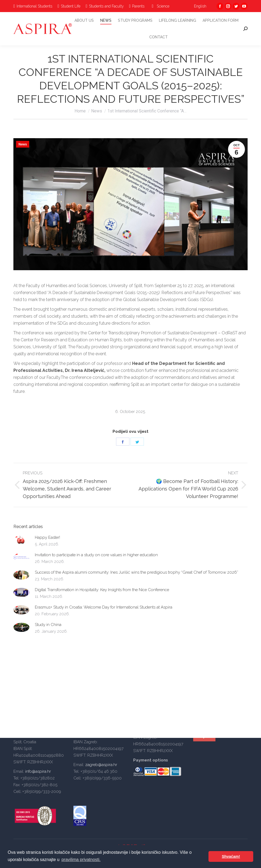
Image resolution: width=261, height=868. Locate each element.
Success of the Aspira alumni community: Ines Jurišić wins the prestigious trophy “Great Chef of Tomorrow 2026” (137, 572)
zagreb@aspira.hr (101, 765)
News (23, 144)
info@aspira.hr (38, 771)
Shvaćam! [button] (231, 856)
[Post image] (21, 540)
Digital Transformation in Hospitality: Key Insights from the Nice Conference (102, 590)
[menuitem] (33, 6)
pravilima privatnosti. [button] (81, 860)
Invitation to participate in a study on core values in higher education (96, 555)
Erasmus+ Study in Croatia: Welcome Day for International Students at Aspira (104, 607)
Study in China (48, 625)
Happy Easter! (47, 537)
